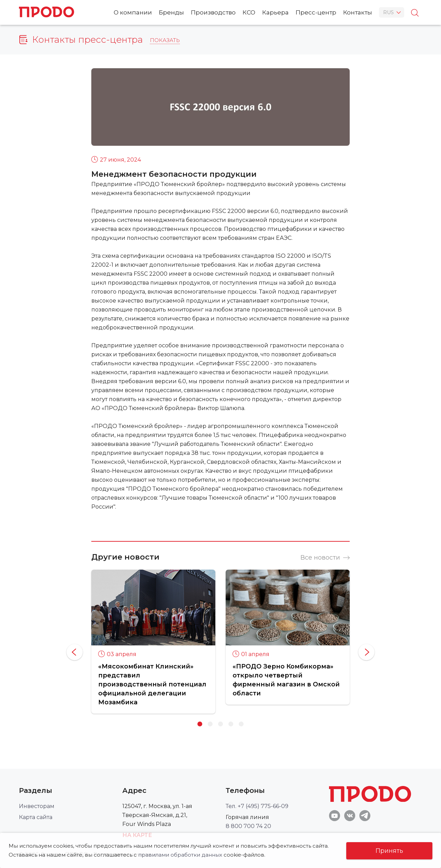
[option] (153, 641)
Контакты (358, 12)
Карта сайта (36, 817)
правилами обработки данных (180, 855)
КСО (249, 12)
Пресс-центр (316, 12)
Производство (213, 12)
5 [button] (241, 724)
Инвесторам (37, 806)
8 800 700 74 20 (248, 826)
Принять (389, 851)
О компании (133, 12)
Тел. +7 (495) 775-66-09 (257, 806)
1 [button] (200, 724)
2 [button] (210, 724)
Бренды (171, 12)
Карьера (275, 12)
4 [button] (231, 724)
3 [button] (220, 724)
